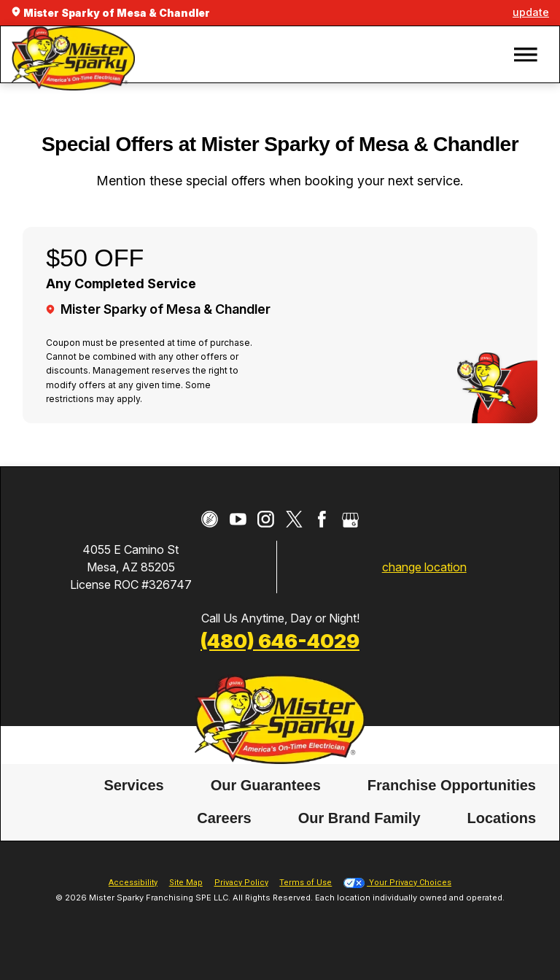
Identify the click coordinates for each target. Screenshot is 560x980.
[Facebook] (322, 519)
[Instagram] (266, 519)
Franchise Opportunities (452, 785)
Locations (502, 819)
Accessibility (133, 883)
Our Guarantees (266, 785)
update (531, 12)
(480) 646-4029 (280, 641)
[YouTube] (238, 519)
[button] (526, 55)
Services (133, 785)
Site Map (186, 883)
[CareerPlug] (210, 519)
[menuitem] (133, 786)
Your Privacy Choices (397, 883)
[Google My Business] (350, 519)
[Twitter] (294, 519)
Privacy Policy (241, 883)
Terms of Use (306, 883)
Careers (224, 819)
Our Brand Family (359, 819)
